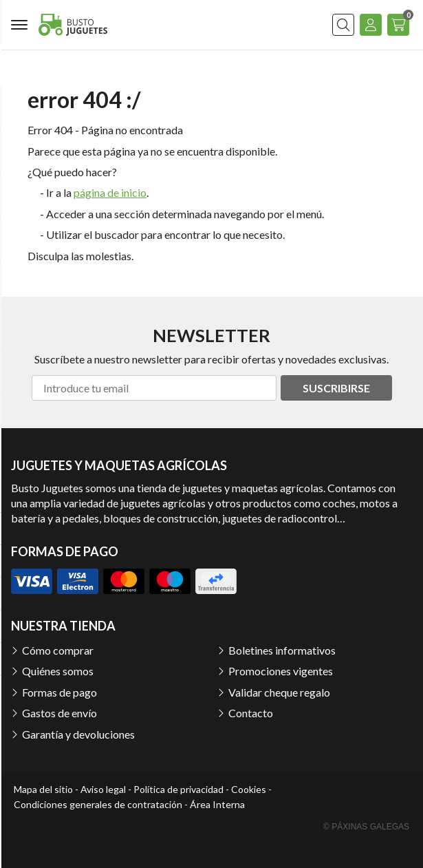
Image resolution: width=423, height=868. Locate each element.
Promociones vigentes (281, 671)
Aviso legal (103, 789)
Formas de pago (59, 692)
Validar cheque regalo (279, 692)
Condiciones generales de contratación (98, 804)
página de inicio (110, 192)
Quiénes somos (58, 671)
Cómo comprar (58, 650)
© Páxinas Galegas (366, 827)
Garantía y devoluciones (78, 734)
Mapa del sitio (43, 789)
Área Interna (217, 804)
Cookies (249, 789)
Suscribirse (336, 388)
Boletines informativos (282, 650)
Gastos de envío (59, 713)
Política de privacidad (178, 789)
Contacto (251, 713)
